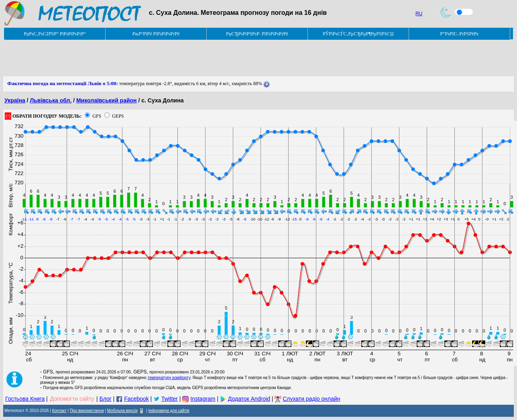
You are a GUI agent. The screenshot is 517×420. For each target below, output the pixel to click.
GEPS (118, 116)
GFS (97, 116)
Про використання (87, 411)
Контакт (59, 411)
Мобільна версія (122, 411)
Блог (106, 399)
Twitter (170, 399)
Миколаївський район (107, 100)
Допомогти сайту (72, 399)
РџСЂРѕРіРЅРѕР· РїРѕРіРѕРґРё (257, 34)
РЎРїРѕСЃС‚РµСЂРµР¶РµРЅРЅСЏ (358, 34)
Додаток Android (249, 399)
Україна (15, 100)
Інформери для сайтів (169, 411)
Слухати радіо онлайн (311, 399)
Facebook (136, 399)
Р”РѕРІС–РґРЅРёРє (459, 34)
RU (419, 14)
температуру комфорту (169, 378)
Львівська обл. (51, 100)
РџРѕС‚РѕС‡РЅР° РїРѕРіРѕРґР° (55, 34)
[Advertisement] (149, 58)
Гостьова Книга (25, 399)
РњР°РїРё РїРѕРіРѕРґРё (156, 34)
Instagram (203, 399)
